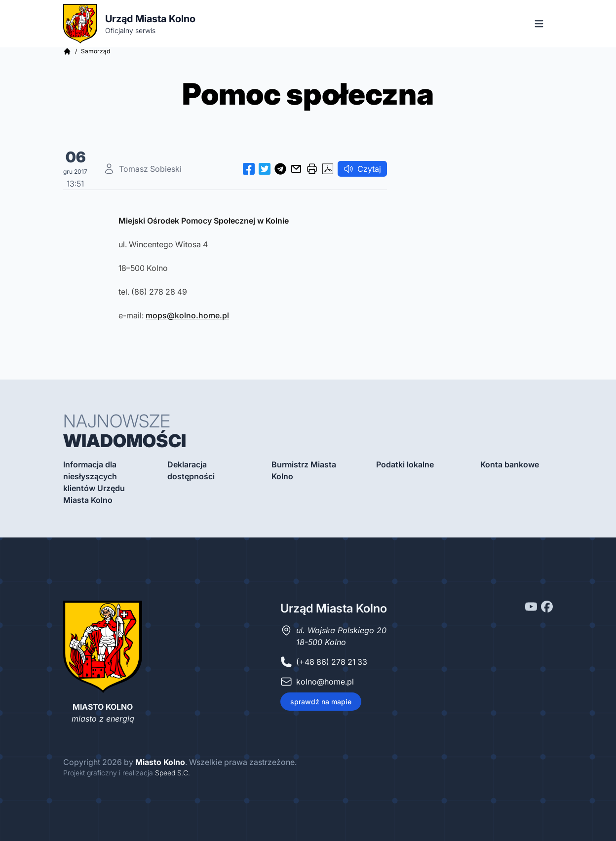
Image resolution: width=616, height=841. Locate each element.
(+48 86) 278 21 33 (332, 662)
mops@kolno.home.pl (187, 315)
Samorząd (96, 51)
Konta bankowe (510, 464)
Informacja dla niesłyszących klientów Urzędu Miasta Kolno (94, 482)
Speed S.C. (173, 773)
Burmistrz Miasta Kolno (304, 470)
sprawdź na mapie (321, 702)
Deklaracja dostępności (191, 470)
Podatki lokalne (405, 464)
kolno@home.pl (325, 682)
